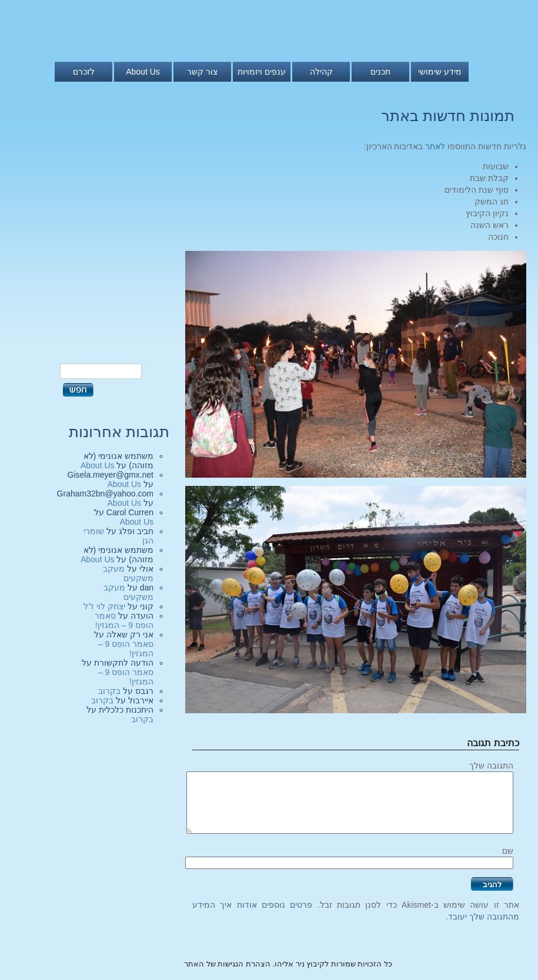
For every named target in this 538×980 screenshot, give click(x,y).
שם (508, 851)
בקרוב (109, 691)
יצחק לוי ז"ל (104, 606)
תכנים (380, 72)
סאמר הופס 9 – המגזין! (124, 620)
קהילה (321, 72)
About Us (143, 72)
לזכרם (84, 72)
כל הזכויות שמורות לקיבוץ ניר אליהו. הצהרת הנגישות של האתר (288, 964)
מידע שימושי (440, 72)
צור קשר (202, 72)
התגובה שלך (491, 766)
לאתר (435, 146)
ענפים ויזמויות (262, 72)
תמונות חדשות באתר (448, 116)
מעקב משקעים (128, 573)
